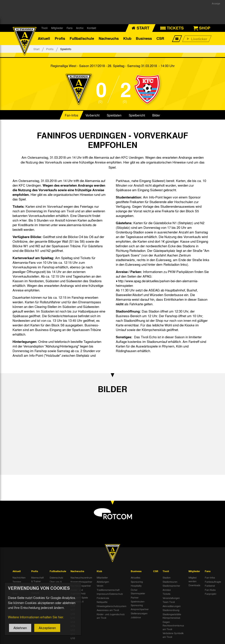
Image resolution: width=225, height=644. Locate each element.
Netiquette (102, 602)
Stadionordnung (171, 610)
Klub (127, 38)
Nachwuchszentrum (81, 577)
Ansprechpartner (140, 609)
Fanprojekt (210, 594)
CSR (160, 38)
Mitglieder (57, 28)
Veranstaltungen (171, 598)
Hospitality (136, 586)
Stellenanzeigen (139, 613)
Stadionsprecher (171, 586)
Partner (135, 597)
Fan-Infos (72, 115)
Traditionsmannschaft (108, 590)
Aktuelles (136, 577)
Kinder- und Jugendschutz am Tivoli (111, 616)
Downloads (194, 585)
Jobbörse (136, 617)
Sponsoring (137, 582)
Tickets (167, 594)
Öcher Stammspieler (138, 592)
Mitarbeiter (102, 577)
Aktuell (44, 38)
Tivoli (44, 28)
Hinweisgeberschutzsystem (112, 606)
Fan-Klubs (210, 590)
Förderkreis (103, 598)
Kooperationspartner (81, 582)
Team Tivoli (169, 602)
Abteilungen (103, 582)
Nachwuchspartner (81, 586)
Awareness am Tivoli (108, 610)
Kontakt (92, 28)
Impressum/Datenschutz (110, 594)
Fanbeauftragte (213, 582)
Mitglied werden (192, 579)
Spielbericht (137, 115)
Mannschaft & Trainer (37, 579)
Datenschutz (56, 577)
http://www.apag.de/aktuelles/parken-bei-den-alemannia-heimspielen (157, 283)
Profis (60, 38)
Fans (70, 28)
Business (144, 38)
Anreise (167, 590)
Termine (17, 582)
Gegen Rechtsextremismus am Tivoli (173, 625)
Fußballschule (82, 38)
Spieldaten (114, 115)
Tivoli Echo (18, 586)
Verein (100, 586)
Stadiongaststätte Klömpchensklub (172, 616)
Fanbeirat (210, 586)
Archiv (80, 28)
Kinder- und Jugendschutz (78, 592)
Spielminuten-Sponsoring (138, 603)
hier (24, 220)
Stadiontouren (170, 582)
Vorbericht (93, 115)
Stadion (167, 577)
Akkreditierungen (172, 606)
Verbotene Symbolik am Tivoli (173, 635)
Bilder (156, 115)
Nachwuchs (109, 38)
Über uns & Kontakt (56, 583)
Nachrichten (19, 577)
